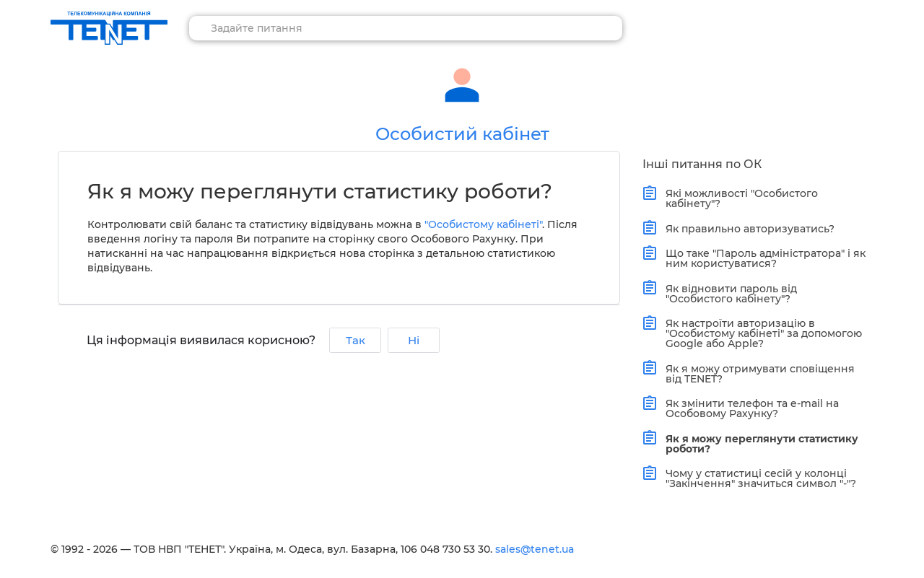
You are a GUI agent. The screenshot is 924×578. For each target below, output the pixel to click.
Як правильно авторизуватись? (747, 228)
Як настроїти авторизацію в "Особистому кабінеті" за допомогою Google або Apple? (760, 332)
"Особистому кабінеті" (483, 224)
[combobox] (406, 28)
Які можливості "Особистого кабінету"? (738, 197)
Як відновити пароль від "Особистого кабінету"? (728, 292)
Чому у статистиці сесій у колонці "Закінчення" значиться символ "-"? (758, 477)
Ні (414, 340)
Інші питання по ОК (702, 164)
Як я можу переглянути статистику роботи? (759, 442)
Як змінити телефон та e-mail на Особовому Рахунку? (749, 407)
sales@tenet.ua (535, 549)
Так (356, 340)
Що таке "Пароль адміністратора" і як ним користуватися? (762, 257)
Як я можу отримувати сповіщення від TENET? (757, 372)
